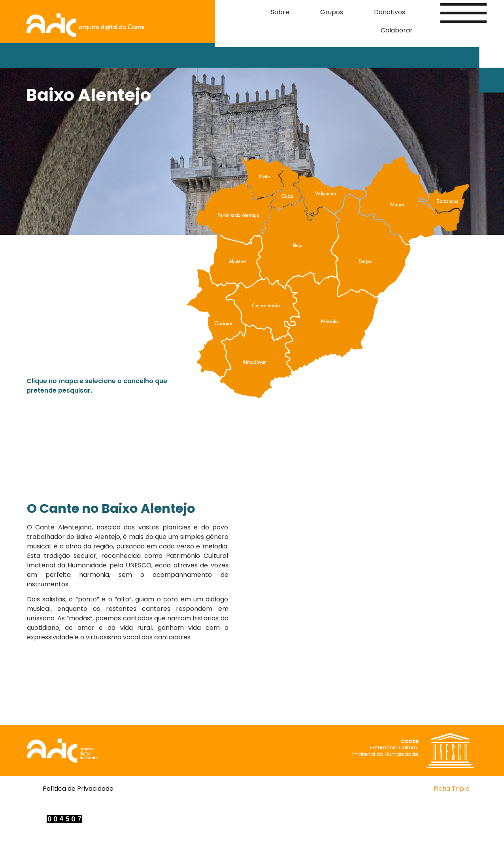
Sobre (280, 12)
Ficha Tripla (452, 789)
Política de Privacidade (78, 789)
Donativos (390, 12)
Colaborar (397, 30)
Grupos (332, 12)
